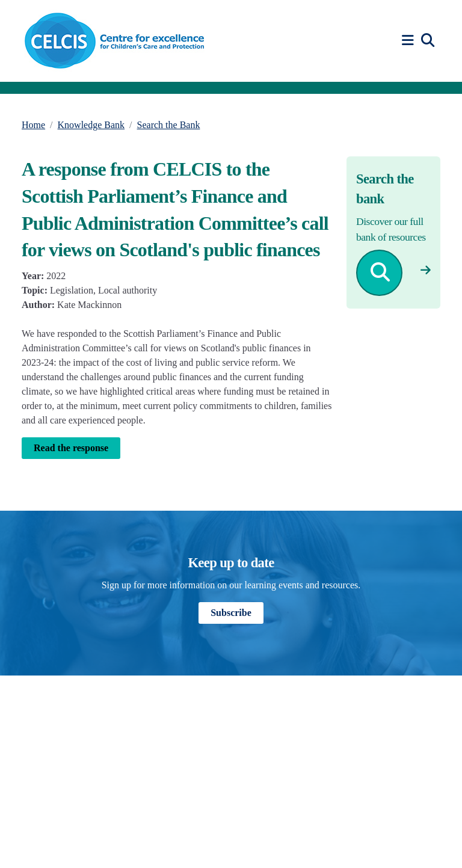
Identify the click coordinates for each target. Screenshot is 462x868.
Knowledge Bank (91, 125)
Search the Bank (169, 125)
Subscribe (231, 613)
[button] (410, 41)
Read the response (71, 448)
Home (33, 125)
